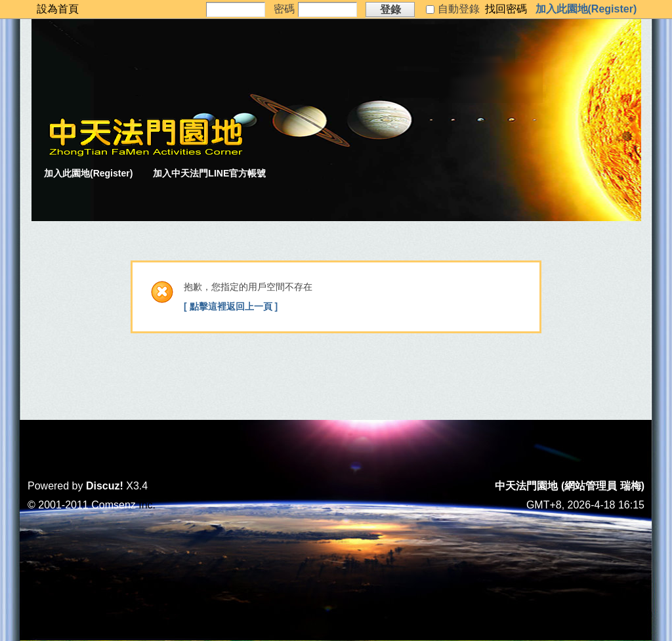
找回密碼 (506, 9)
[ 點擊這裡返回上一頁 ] (231, 306)
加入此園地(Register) (586, 9)
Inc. (147, 505)
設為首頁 (58, 9)
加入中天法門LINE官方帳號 (209, 173)
